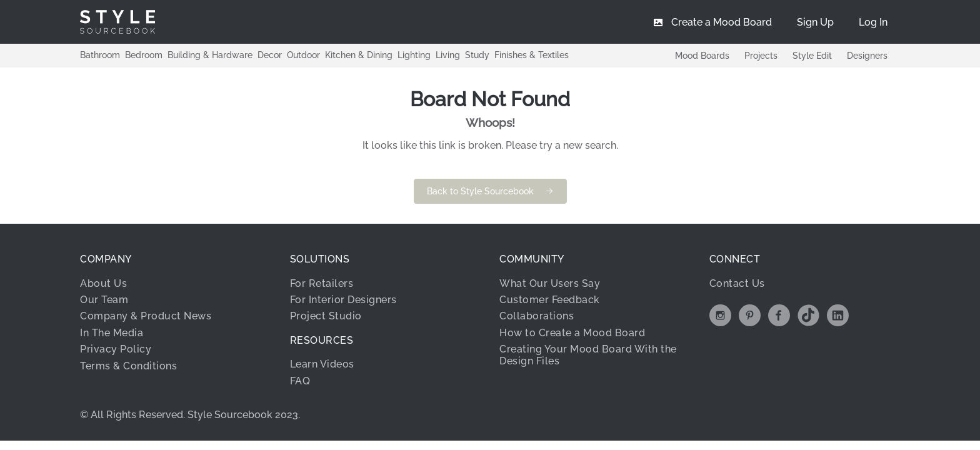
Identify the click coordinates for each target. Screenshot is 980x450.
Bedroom (144, 55)
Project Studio (326, 316)
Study (477, 55)
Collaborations (537, 316)
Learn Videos (322, 364)
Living (448, 55)
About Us (103, 283)
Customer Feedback (550, 300)
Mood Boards (702, 56)
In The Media (112, 333)
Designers (867, 56)
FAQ (300, 381)
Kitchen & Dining (359, 55)
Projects (761, 56)
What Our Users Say (550, 283)
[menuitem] (873, 22)
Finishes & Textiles (532, 55)
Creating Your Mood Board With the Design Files (588, 355)
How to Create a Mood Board (572, 333)
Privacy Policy (116, 349)
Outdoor (303, 55)
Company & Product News (146, 316)
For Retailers (322, 283)
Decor (270, 55)
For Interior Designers (343, 300)
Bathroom (100, 55)
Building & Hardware (210, 55)
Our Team (104, 300)
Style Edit (812, 56)
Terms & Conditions (128, 366)
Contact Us (737, 283)
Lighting (414, 55)
